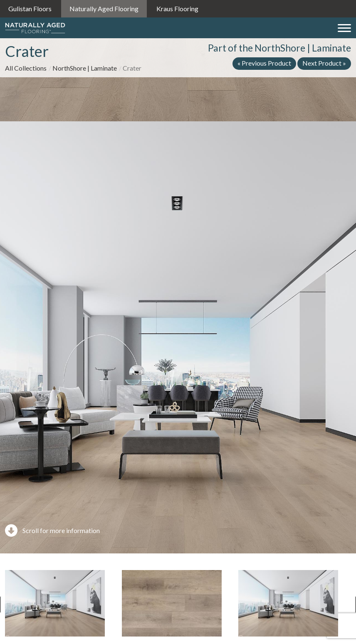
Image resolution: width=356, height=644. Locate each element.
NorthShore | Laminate (85, 68)
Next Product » (324, 63)
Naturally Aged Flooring (104, 9)
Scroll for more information (52, 531)
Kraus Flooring (177, 9)
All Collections (26, 68)
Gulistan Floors (30, 9)
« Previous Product (264, 63)
